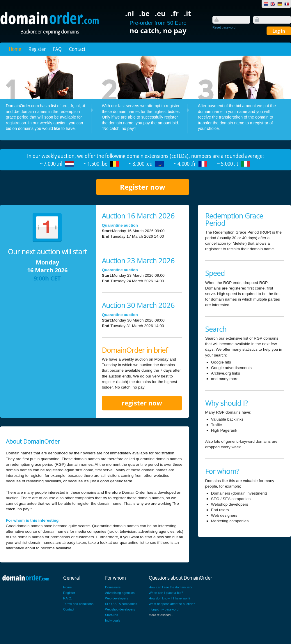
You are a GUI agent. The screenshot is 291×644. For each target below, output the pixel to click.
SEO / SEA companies (121, 604)
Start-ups (112, 615)
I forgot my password (164, 609)
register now (142, 403)
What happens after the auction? (172, 604)
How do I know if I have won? (170, 598)
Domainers (113, 587)
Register (37, 49)
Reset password (224, 27)
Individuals (113, 620)
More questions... (161, 615)
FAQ (57, 49)
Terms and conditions (78, 604)
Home (15, 49)
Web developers (117, 598)
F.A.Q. (68, 598)
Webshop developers (120, 609)
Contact (77, 49)
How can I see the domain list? (171, 587)
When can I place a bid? (166, 593)
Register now (143, 187)
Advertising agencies (120, 593)
